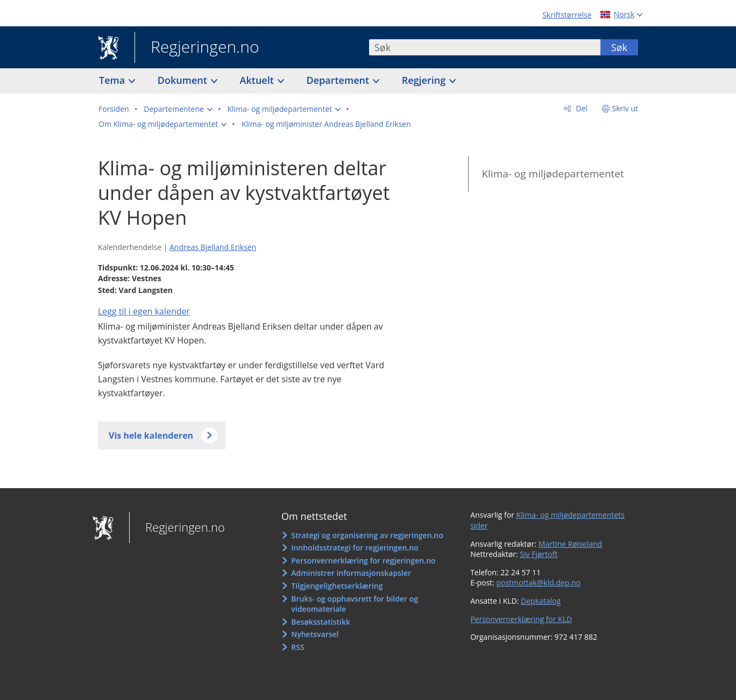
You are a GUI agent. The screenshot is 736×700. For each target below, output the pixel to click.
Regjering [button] (425, 80)
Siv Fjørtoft (539, 554)
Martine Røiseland (570, 544)
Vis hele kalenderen (151, 435)
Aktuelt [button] (258, 80)
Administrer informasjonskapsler (351, 573)
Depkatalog (541, 601)
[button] (178, 109)
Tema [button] (113, 80)
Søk (619, 47)
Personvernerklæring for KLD (521, 619)
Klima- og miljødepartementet (553, 174)
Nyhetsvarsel (315, 634)
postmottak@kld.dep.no (538, 583)
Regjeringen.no (197, 48)
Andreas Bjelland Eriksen (213, 247)
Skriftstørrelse (567, 15)
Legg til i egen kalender (144, 311)
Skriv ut (625, 108)
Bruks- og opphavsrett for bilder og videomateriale (355, 604)
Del (581, 108)
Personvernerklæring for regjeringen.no (363, 560)
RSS (298, 647)
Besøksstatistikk (321, 622)
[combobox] (485, 47)
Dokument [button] (184, 80)
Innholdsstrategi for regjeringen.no (355, 548)
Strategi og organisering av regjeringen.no (367, 535)
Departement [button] (339, 80)
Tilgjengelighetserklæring (337, 586)
